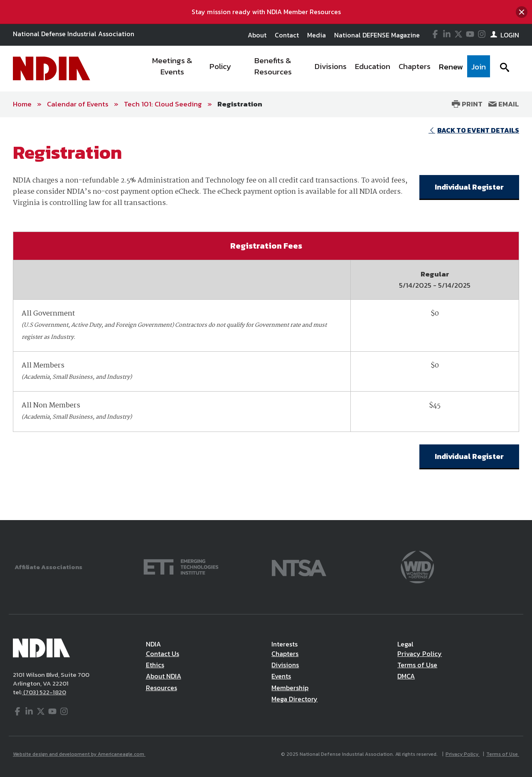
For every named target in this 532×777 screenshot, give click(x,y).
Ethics (155, 665)
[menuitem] (173, 69)
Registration (240, 104)
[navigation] (315, 69)
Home (22, 104)
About (257, 35)
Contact (287, 35)
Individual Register (469, 187)
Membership (290, 688)
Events (281, 676)
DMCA (406, 676)
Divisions (285, 665)
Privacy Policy (420, 654)
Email (504, 104)
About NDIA (164, 676)
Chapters (285, 654)
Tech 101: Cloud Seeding (163, 104)
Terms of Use (417, 665)
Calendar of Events (78, 104)
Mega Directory (294, 699)
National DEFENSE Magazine (377, 35)
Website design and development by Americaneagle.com (79, 754)
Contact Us (163, 654)
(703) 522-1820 (44, 692)
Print (467, 104)
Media (316, 35)
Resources (161, 688)
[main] (266, 319)
